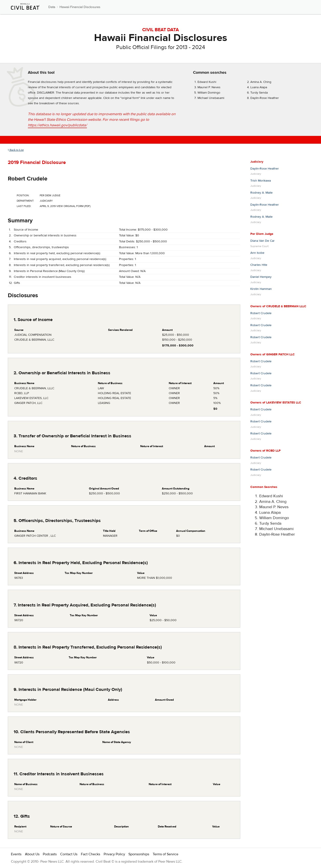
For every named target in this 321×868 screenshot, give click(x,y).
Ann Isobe (257, 253)
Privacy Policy (114, 854)
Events (16, 854)
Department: (25, 201)
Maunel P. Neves (209, 87)
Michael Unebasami (211, 98)
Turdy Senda (259, 93)
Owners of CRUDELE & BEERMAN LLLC (278, 306)
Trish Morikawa (261, 181)
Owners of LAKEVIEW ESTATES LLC (276, 403)
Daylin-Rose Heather (265, 98)
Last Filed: (24, 206)
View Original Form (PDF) (73, 206)
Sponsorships (139, 854)
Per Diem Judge (262, 234)
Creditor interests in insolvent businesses (43, 277)
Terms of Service (166, 854)
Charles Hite (259, 265)
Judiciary (257, 162)
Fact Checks (91, 854)
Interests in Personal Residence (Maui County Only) (49, 271)
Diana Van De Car (262, 241)
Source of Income (26, 230)
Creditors (20, 242)
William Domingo (209, 93)
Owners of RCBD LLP (265, 451)
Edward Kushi (207, 82)
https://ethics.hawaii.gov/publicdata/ (57, 125)
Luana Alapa (259, 87)
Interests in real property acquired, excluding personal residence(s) (60, 259)
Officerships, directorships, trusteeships (41, 247)
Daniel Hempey (261, 277)
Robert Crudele (28, 179)
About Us (32, 854)
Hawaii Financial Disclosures (80, 7)
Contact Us (69, 854)
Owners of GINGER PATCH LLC (273, 354)
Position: (23, 195)
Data (52, 7)
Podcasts (50, 854)
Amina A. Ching (261, 82)
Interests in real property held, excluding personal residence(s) (57, 253)
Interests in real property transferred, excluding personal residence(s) (62, 265)
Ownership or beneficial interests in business (45, 235)
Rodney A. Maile (261, 193)
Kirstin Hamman (261, 289)
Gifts (17, 283)
